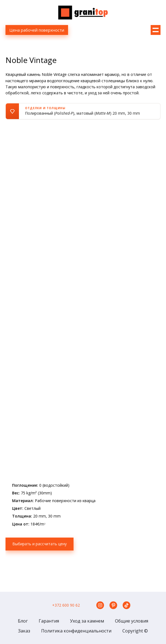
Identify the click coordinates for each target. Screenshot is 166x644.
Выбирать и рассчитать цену (40, 544)
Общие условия (132, 621)
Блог (23, 621)
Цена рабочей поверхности (37, 30)
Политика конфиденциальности (76, 631)
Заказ (24, 631)
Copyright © (135, 631)
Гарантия (49, 621)
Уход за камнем (87, 621)
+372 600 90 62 (66, 605)
